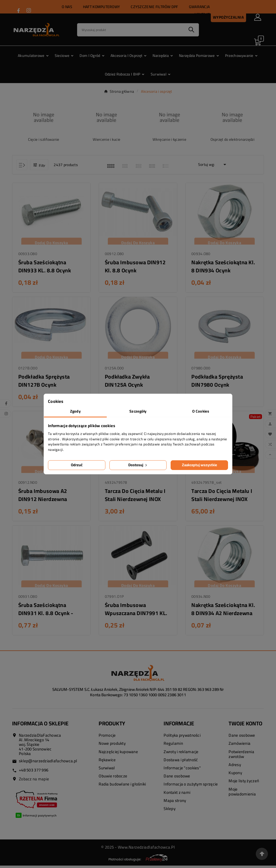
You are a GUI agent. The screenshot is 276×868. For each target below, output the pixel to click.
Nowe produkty (112, 746)
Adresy (235, 767)
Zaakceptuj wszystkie (199, 465)
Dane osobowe (177, 778)
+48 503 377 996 (34, 772)
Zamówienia (239, 746)
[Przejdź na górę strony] (262, 854)
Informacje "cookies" (182, 770)
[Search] (131, 30)
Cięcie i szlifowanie (44, 139)
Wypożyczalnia (229, 17)
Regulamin (173, 746)
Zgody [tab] (75, 411)
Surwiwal (107, 770)
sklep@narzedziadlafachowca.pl (48, 764)
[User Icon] (258, 17)
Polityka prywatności (182, 738)
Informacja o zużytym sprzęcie (191, 787)
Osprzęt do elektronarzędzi (232, 139)
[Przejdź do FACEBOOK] (18, 11)
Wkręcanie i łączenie (169, 139)
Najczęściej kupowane (118, 754)
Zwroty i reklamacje (181, 754)
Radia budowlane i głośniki (122, 787)
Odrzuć (77, 465)
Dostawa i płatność (181, 762)
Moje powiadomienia (242, 794)
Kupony (235, 775)
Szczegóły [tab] (138, 411)
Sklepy (170, 811)
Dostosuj (138, 465)
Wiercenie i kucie (106, 139)
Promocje (107, 738)
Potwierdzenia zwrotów (241, 757)
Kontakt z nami (177, 795)
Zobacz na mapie (34, 781)
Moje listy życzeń (244, 783)
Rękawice (107, 762)
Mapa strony (175, 803)
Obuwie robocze (113, 778)
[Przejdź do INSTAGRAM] (29, 10)
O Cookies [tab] (201, 411)
